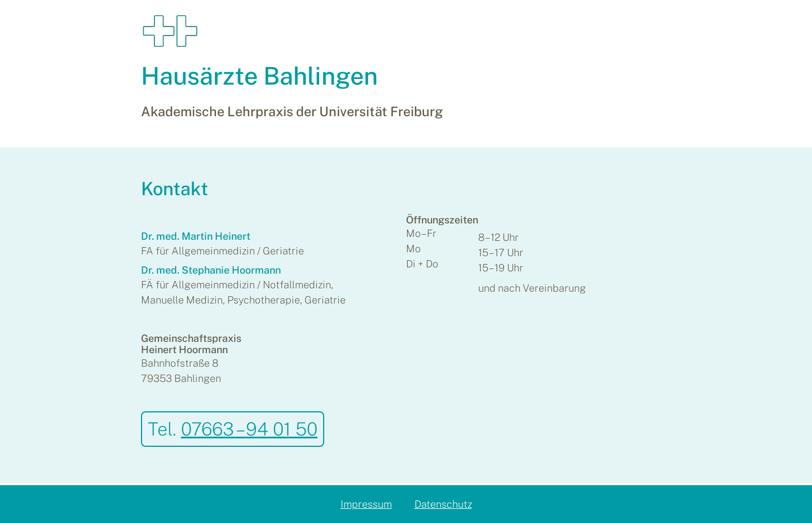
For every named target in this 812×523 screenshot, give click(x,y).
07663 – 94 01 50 (249, 429)
